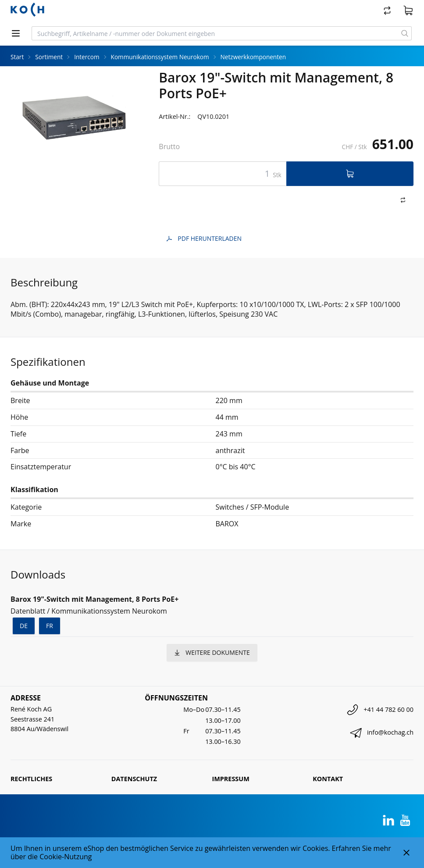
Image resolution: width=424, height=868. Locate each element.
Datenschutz (134, 779)
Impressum (231, 779)
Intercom (87, 57)
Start (17, 57)
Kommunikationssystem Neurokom (160, 57)
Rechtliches (31, 779)
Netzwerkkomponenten (253, 57)
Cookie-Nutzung (66, 857)
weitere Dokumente (212, 652)
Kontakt (328, 779)
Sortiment (49, 57)
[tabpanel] (74, 118)
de (24, 626)
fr (50, 626)
